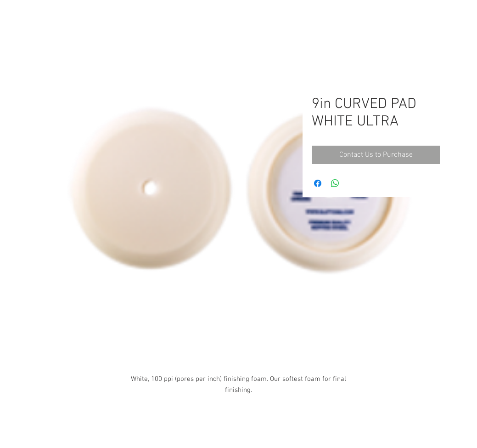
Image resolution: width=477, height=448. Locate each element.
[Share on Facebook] (318, 183)
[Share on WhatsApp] (335, 183)
